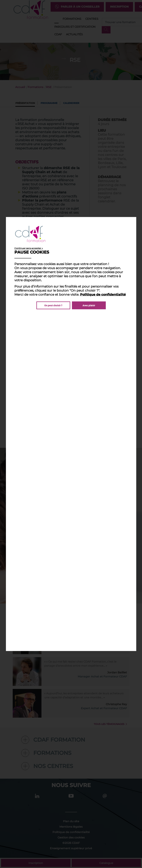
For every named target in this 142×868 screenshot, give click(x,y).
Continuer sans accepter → (29, 248)
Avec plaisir (89, 305)
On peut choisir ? (53, 305)
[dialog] (71, 434)
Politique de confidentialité (103, 294)
